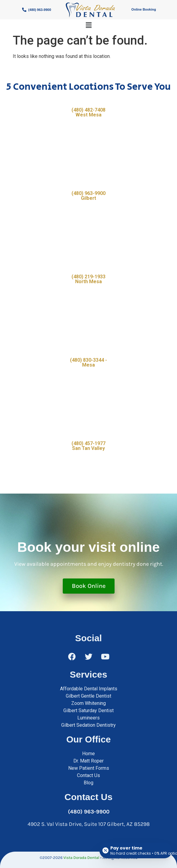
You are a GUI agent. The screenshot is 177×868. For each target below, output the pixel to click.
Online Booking (144, 9)
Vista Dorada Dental (81, 858)
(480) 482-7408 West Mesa (88, 112)
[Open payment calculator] (136, 850)
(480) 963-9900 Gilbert (88, 196)
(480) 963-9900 (89, 812)
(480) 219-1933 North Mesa (88, 279)
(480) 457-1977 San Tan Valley (88, 446)
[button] (88, 25)
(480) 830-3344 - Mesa (88, 362)
